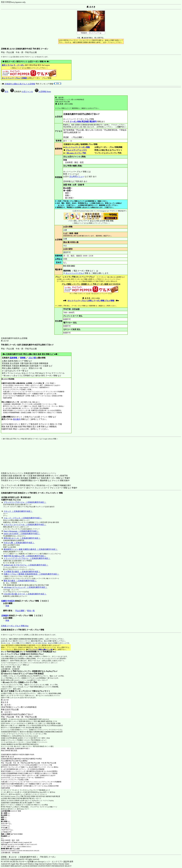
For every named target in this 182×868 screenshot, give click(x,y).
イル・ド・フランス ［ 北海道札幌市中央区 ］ (23, 518)
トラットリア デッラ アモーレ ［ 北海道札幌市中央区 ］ (27, 558)
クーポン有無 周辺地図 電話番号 (83, 122)
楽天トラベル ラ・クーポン (13, 65)
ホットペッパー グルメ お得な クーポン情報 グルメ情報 (91, 301)
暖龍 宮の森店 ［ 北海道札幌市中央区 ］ (20, 581)
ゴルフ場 (32, 358)
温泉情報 (13, 358)
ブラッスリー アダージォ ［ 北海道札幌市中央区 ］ (25, 502)
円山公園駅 (20, 611)
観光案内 (17, 419)
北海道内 (5, 616)
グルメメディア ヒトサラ (76, 150)
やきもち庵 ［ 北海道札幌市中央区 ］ (19, 543)
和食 (7, 606)
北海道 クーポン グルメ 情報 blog (15, 626)
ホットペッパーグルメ (75, 273)
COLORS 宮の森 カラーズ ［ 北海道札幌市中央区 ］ (25, 594)
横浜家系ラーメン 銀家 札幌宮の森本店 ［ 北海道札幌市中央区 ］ (31, 549)
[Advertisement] (15, 454)
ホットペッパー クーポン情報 (77, 147)
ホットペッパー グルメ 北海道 (14, 78)
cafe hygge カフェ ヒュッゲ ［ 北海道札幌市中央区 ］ (26, 587)
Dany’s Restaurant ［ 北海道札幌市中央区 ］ (21, 531)
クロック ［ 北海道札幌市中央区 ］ (18, 511)
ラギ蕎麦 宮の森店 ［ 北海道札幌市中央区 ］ (22, 572)
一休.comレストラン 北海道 (12, 682)
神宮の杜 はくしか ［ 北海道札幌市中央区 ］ (22, 538)
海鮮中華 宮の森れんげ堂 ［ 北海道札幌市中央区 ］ (25, 556)
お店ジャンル (27, 92)
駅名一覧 (31, 611)
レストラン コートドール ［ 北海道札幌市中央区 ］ (25, 525)
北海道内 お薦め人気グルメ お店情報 (20, 84)
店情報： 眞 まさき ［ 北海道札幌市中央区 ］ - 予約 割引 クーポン (28, 857)
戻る (5, 92)
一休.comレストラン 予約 (76, 153)
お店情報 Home (43, 92)
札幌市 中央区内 (8, 601)
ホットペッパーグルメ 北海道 (13, 654)
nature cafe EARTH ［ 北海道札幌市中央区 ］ (22, 534)
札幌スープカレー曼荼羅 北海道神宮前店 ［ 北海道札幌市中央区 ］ (31, 574)
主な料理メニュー (77, 176)
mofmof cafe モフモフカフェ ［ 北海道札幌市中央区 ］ (26, 565)
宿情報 (23, 358)
